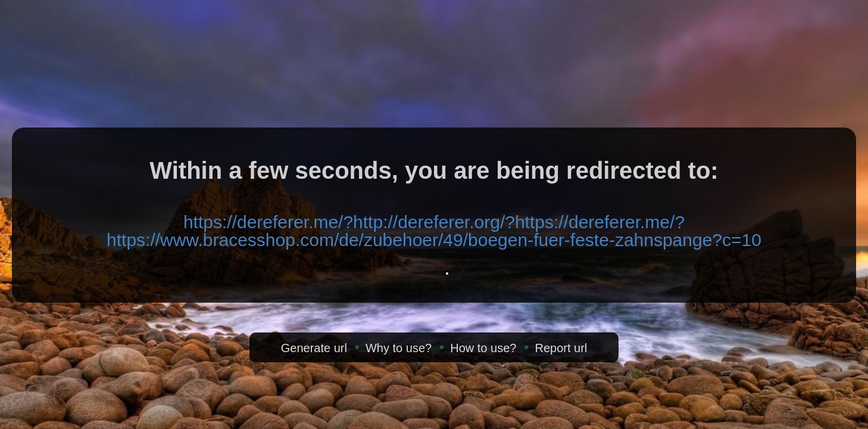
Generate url (314, 348)
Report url (561, 348)
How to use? (483, 348)
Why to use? (399, 348)
